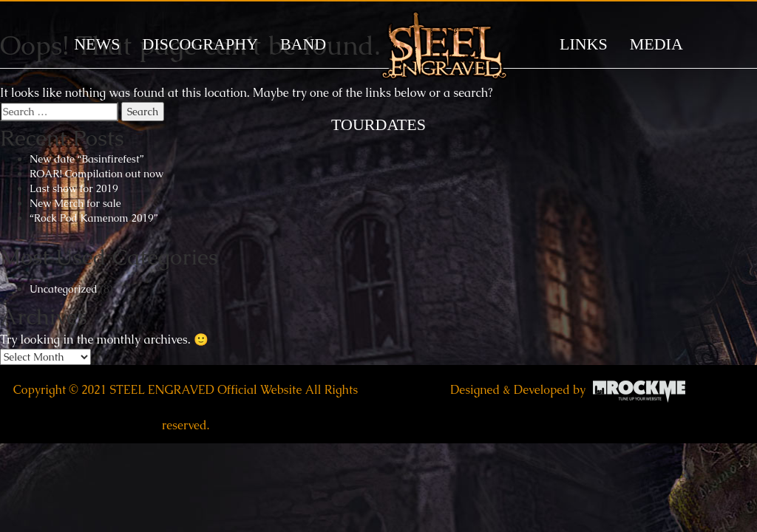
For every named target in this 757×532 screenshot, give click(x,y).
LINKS (584, 44)
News (97, 44)
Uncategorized (64, 289)
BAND (303, 44)
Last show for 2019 (74, 188)
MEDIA (656, 44)
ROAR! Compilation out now (96, 174)
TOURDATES (378, 125)
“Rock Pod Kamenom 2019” (94, 218)
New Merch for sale (75, 203)
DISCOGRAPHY (200, 44)
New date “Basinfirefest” (86, 159)
